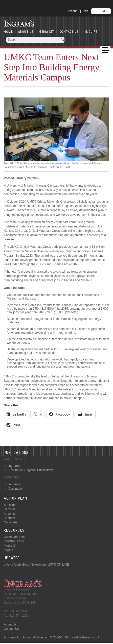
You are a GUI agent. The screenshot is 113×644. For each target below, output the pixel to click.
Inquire (8, 550)
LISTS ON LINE (58, 565)
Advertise (10, 514)
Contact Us (11, 629)
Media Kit (10, 546)
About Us (10, 624)
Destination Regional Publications (31, 470)
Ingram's (14, 466)
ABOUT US (26, 32)
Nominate (10, 522)
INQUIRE (91, 32)
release (9, 239)
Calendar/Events (15, 537)
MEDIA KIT (46, 32)
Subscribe (101, 11)
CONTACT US (69, 32)
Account (73, 11)
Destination (16, 489)
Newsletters (39, 565)
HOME (8, 32)
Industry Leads (14, 541)
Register (9, 509)
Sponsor (9, 518)
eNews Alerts (13, 565)
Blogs (26, 565)
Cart (86, 11)
